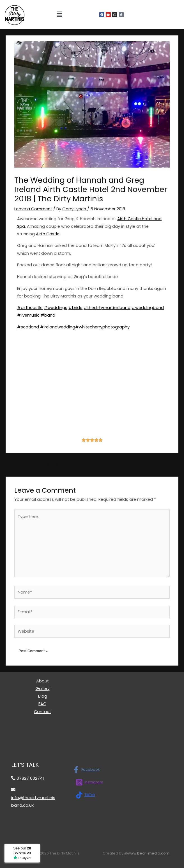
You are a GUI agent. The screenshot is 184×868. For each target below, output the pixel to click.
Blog (43, 696)
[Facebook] (86, 770)
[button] (59, 15)
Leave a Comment (33, 209)
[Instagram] (89, 782)
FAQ (42, 704)
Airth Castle (48, 234)
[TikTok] (85, 795)
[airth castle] (92, 389)
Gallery (43, 689)
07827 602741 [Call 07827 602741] (27, 778)
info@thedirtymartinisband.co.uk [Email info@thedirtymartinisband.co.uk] (33, 798)
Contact (42, 712)
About (42, 681)
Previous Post (44, 464)
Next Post (144, 464)
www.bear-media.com (149, 853)
